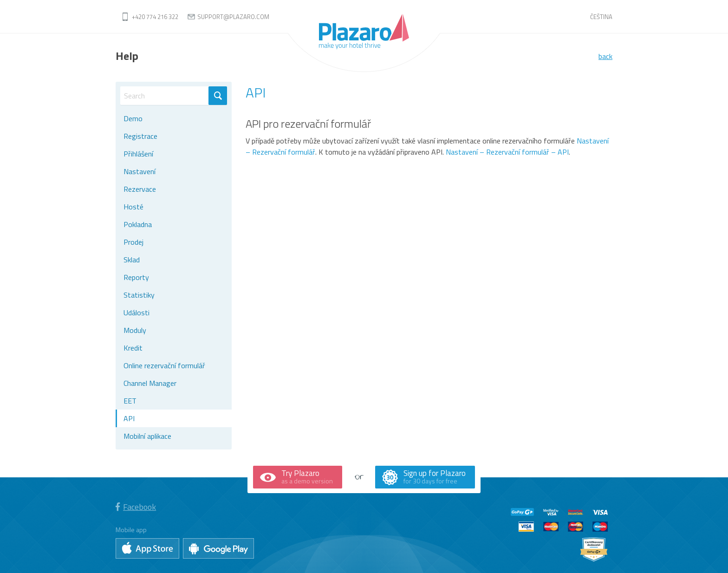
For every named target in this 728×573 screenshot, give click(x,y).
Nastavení (140, 171)
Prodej (133, 242)
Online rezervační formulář (164, 365)
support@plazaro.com (233, 17)
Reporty (136, 277)
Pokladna (138, 224)
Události (136, 313)
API (129, 418)
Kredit (133, 348)
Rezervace (140, 189)
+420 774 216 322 (155, 17)
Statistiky (139, 295)
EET (130, 401)
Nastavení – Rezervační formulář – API (507, 152)
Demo (133, 118)
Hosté (133, 207)
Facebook (136, 507)
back (605, 56)
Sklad (132, 260)
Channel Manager (150, 383)
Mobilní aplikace (147, 436)
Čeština (601, 17)
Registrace (140, 136)
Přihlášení (138, 154)
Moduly (135, 330)
